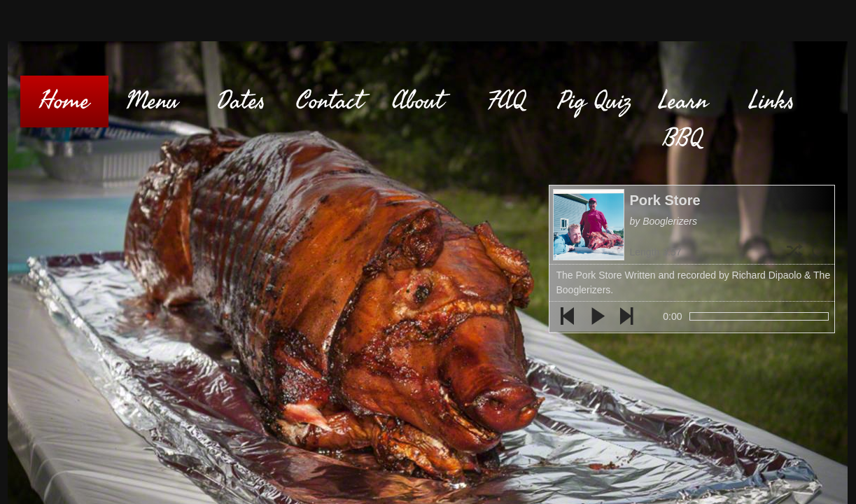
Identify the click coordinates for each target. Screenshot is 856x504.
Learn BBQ (683, 120)
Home (64, 101)
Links (772, 101)
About (418, 101)
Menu (152, 101)
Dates (241, 101)
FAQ (506, 101)
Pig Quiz (595, 101)
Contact (330, 101)
